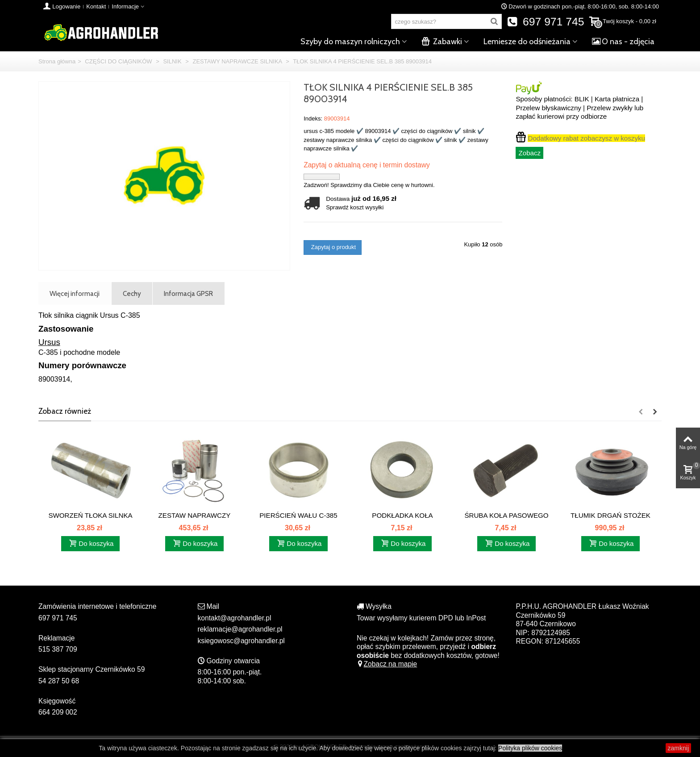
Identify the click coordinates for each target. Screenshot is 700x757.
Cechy (132, 293)
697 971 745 (546, 22)
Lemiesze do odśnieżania (527, 42)
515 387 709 (58, 649)
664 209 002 (58, 712)
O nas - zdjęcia (623, 42)
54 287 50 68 (59, 681)
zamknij (678, 748)
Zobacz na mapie (387, 664)
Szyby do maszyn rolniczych (350, 42)
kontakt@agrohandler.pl (235, 618)
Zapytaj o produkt (333, 247)
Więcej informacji (75, 293)
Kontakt (96, 6)
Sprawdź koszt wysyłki (355, 207)
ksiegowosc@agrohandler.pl (241, 641)
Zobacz (529, 153)
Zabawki (442, 42)
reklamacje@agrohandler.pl (240, 629)
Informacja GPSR (188, 293)
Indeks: (313, 119)
